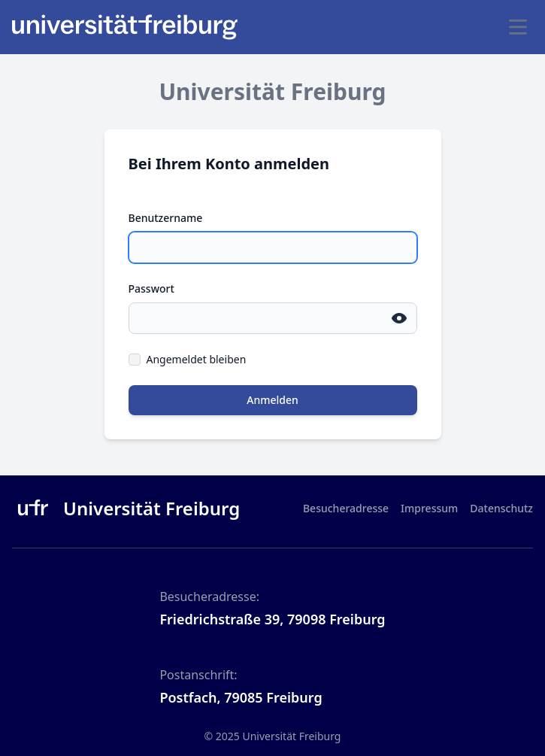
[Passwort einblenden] (399, 318)
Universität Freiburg (291, 736)
